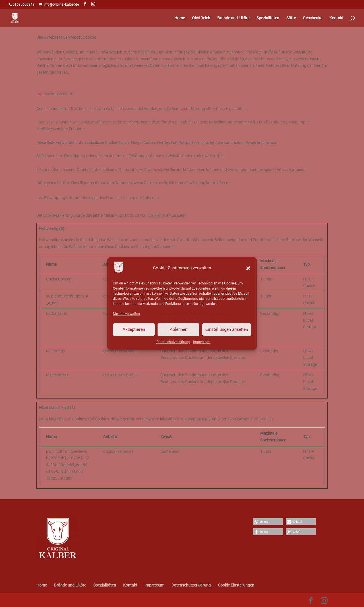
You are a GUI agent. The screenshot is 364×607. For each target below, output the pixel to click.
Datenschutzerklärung (173, 342)
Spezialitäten (268, 18)
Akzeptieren (134, 329)
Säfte (291, 18)
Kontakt (336, 18)
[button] (248, 268)
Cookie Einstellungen (236, 585)
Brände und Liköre (233, 18)
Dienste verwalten (126, 314)
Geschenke (313, 18)
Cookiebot (156, 215)
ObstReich (201, 18)
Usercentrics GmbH (120, 351)
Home (180, 18)
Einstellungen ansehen (227, 329)
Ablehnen (179, 329)
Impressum (202, 342)
